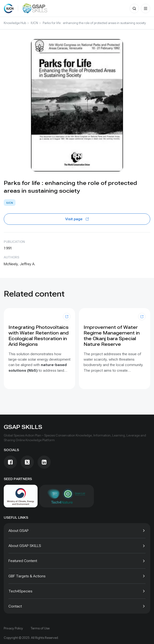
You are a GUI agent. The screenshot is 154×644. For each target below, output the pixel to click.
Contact (15, 606)
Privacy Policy (13, 628)
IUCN (34, 23)
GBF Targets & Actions (27, 576)
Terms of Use (40, 628)
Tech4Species (20, 591)
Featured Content (23, 561)
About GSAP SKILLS (25, 546)
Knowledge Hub (15, 23)
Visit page (77, 219)
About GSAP (19, 531)
